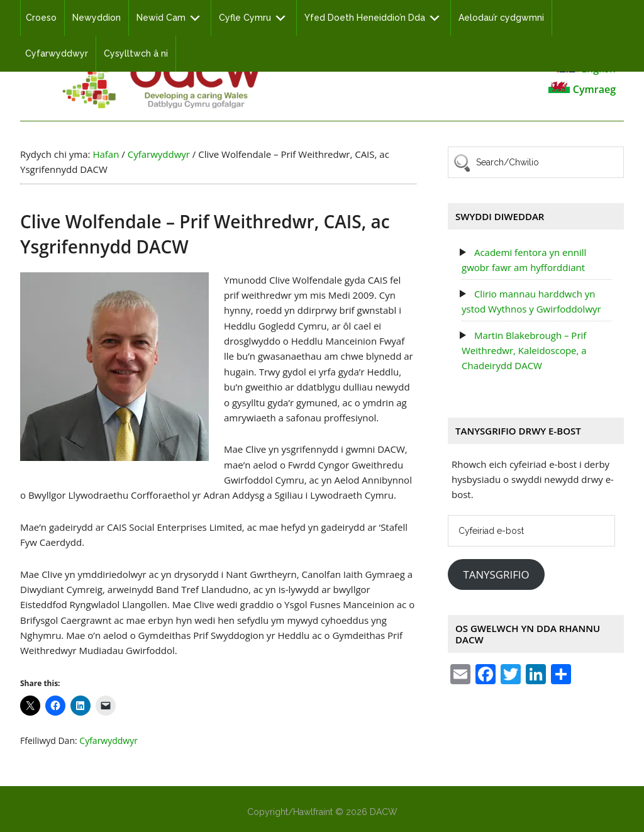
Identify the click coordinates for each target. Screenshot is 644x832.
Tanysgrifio (496, 574)
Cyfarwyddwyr (108, 740)
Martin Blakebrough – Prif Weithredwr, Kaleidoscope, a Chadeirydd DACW (524, 351)
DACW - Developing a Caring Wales (162, 77)
